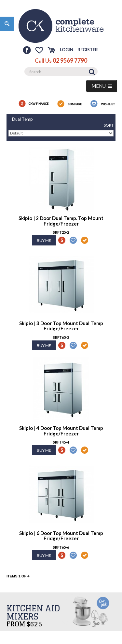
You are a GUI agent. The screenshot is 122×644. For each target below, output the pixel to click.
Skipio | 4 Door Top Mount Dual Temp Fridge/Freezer (61, 431)
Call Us (61, 60)
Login (67, 50)
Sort (109, 125)
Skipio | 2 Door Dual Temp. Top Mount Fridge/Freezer (61, 221)
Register (88, 50)
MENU (102, 86)
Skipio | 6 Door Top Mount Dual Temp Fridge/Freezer (61, 536)
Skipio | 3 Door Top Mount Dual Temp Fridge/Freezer (61, 326)
